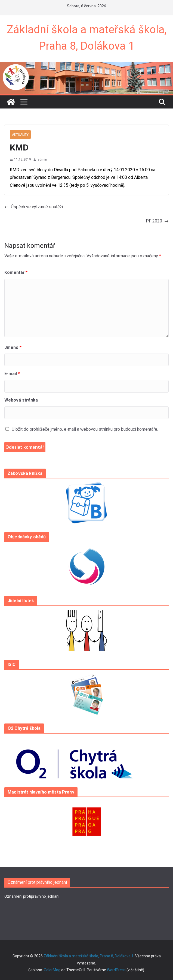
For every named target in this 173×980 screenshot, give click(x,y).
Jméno (13, 347)
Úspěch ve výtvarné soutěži (34, 207)
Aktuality (20, 135)
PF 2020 (157, 221)
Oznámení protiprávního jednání (32, 896)
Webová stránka (21, 400)
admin (42, 159)
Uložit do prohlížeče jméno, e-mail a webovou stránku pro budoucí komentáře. (85, 429)
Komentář (16, 272)
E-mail (12, 374)
